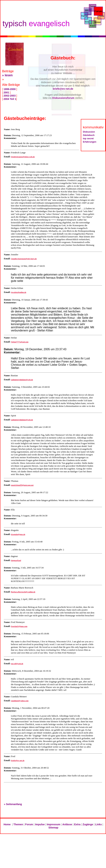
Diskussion (89, 132)
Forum (29, 824)
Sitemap (53, 828)
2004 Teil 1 (10, 99)
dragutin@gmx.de (18, 534)
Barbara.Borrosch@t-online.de (23, 592)
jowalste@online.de (19, 292)
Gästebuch (89, 135)
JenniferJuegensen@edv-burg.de (24, 259)
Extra (77, 824)
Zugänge (88, 824)
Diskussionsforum (63, 98)
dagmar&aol (16, 560)
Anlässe (67, 824)
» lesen (7, 75)
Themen (18, 824)
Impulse (40, 824)
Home (7, 824)
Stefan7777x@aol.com (20, 342)
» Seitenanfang (13, 804)
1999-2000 (10, 89)
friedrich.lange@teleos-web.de (23, 157)
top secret (88, 138)
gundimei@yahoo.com (20, 701)
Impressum (54, 824)
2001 (6, 92)
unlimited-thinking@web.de (22, 380)
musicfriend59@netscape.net (22, 485)
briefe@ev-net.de (63, 89)
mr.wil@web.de (17, 664)
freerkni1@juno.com (19, 626)
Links (98, 824)
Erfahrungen (90, 142)
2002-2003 (10, 96)
